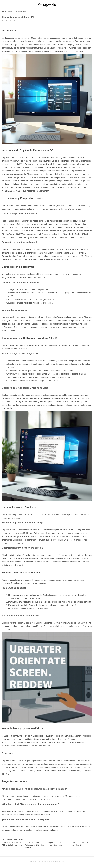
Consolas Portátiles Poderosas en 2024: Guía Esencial (35, 845)
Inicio (4, 12)
